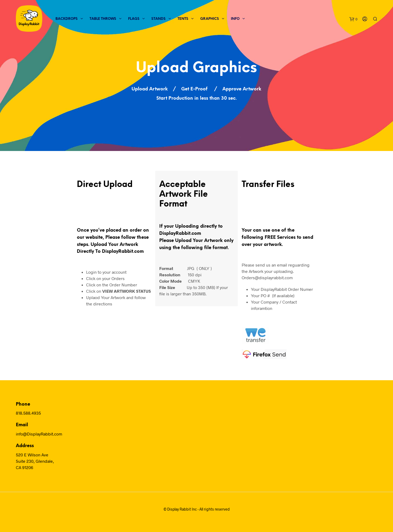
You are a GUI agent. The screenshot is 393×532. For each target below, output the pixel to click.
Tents (183, 19)
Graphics (210, 19)
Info (235, 19)
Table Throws (103, 19)
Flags (134, 19)
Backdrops (67, 19)
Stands (158, 19)
